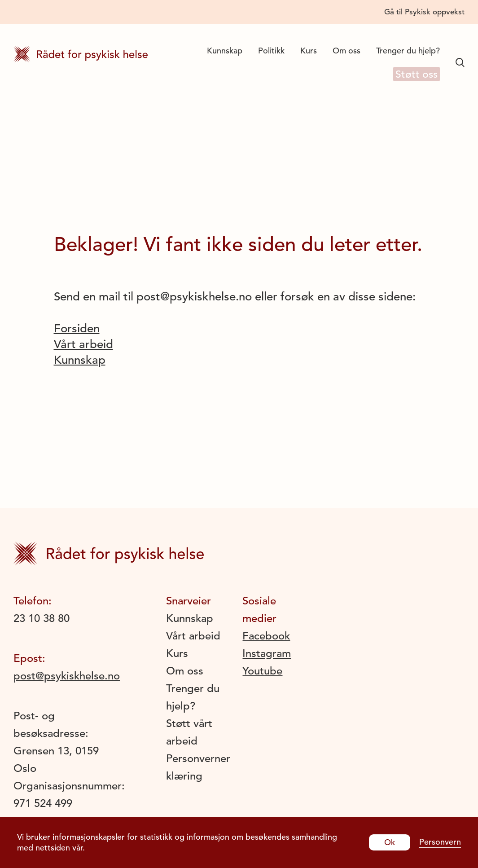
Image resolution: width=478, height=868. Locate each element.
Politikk (271, 51)
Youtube (262, 671)
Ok (390, 842)
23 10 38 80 (42, 618)
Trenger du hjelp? (408, 51)
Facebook (266, 636)
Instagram (267, 653)
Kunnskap (225, 51)
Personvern (440, 842)
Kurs (309, 51)
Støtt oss (413, 75)
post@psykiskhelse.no (67, 676)
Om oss (346, 51)
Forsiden (77, 328)
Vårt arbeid (83, 344)
